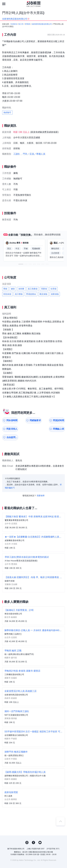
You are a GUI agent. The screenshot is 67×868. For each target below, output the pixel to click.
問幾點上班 (11, 429)
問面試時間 (43, 420)
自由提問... (27, 429)
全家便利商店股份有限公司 (42, 24)
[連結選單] (4, 4)
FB (33, 834)
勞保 (5, 289)
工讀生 (17, 154)
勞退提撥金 (31, 294)
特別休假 (7, 294)
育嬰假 (44, 289)
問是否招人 (59, 420)
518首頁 (14, 24)
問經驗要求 (27, 420)
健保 (13, 289)
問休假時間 (11, 420)
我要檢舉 (41, 487)
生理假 (53, 289)
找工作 (21, 24)
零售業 (28, 24)
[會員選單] (63, 4)
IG (27, 834)
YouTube (40, 834)
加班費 (21, 289)
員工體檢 (19, 294)
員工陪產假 (33, 289)
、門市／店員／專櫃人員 (33, 154)
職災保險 (43, 294)
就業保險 (55, 294)
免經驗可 (7, 112)
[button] (21, 264)
